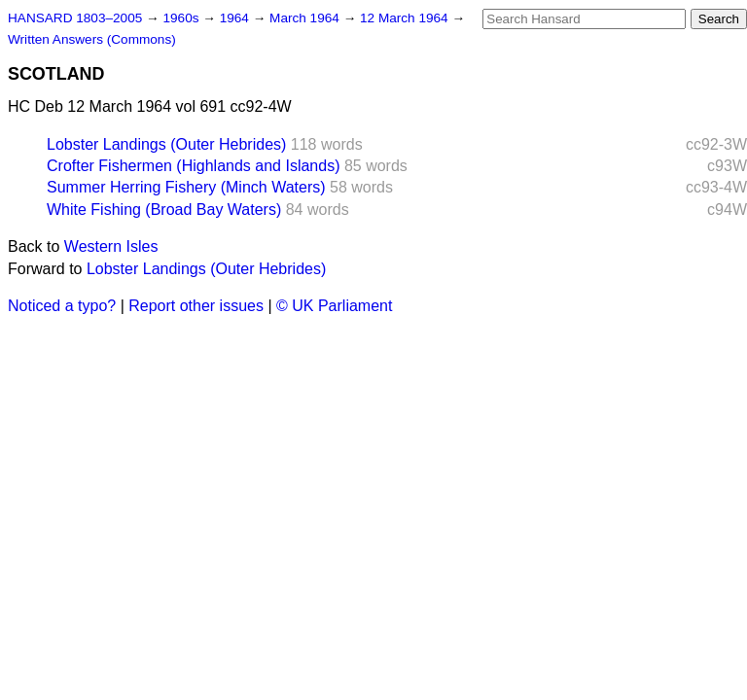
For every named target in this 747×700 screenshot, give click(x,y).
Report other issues (196, 306)
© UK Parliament (334, 306)
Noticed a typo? (62, 306)
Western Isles (111, 246)
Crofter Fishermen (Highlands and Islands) (193, 166)
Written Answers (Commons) (92, 39)
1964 (236, 18)
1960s (182, 18)
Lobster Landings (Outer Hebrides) (166, 144)
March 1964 (306, 18)
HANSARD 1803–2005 (75, 18)
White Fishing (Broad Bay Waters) (164, 210)
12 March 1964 (406, 18)
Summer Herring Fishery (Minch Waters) (186, 187)
